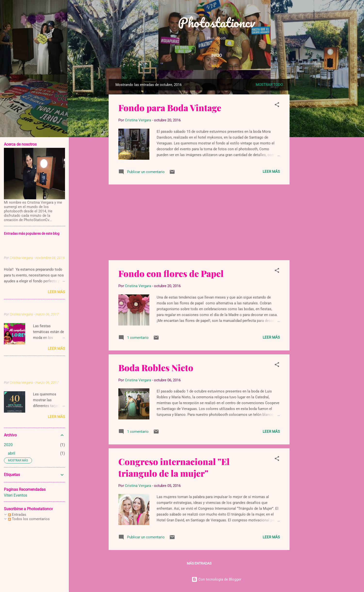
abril (12, 453)
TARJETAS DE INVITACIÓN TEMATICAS (19, 369)
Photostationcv (216, 22)
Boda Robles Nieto (156, 367)
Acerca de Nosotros (185, 66)
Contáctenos (295, 66)
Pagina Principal (140, 66)
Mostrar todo (269, 85)
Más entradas (199, 563)
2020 (8, 445)
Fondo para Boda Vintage (170, 108)
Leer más (271, 172)
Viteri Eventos (16, 495)
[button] (277, 105)
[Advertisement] (329, 152)
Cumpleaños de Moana (27, 307)
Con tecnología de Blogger (216, 579)
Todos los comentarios (29, 519)
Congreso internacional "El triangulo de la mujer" (174, 467)
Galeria (266, 66)
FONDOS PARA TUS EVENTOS (25, 248)
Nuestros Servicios (232, 66)
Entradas (17, 515)
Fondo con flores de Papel (171, 273)
